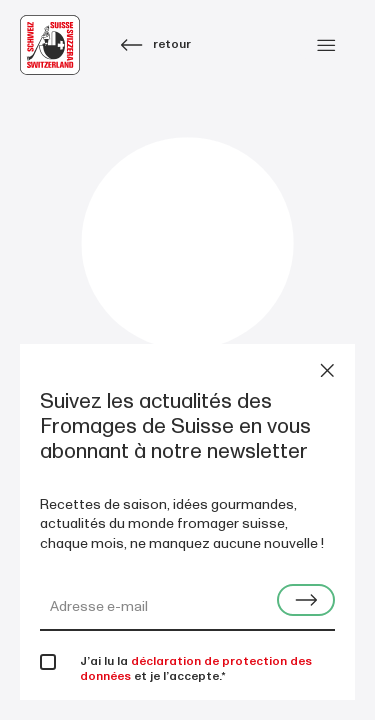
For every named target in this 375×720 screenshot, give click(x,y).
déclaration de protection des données (196, 669)
